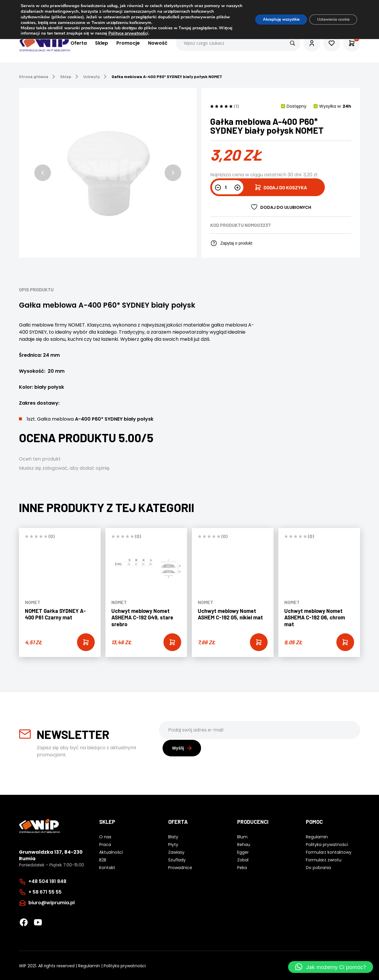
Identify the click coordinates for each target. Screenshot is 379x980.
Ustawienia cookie (331, 19)
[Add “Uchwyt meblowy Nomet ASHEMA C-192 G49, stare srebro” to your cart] (172, 642)
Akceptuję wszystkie (273, 19)
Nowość (154, 43)
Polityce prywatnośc (143, 33)
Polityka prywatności (125, 965)
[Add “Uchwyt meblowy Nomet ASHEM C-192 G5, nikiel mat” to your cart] (259, 642)
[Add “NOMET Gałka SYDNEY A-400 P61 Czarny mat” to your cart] (86, 642)
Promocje (124, 43)
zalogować (55, 468)
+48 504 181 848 (47, 881)
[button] (43, 173)
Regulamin (89, 965)
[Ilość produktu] (228, 187)
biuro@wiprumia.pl (52, 902)
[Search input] (234, 43)
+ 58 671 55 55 (45, 891)
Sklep (97, 43)
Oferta (74, 43)
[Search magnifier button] (288, 43)
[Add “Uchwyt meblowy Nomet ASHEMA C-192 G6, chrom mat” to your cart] (345, 642)
